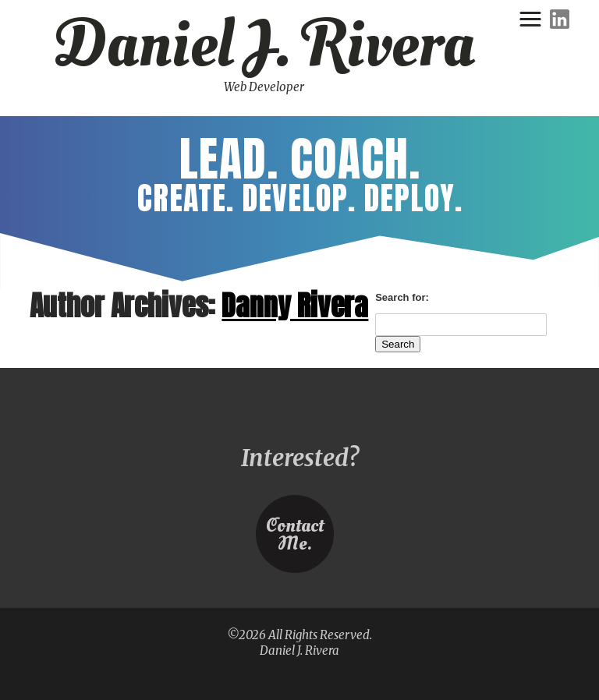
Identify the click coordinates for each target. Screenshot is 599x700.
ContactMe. (294, 536)
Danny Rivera (295, 306)
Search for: (402, 297)
